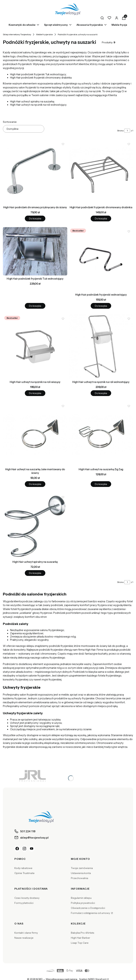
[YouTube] (32, 849)
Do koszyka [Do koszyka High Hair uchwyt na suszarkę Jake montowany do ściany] (35, 484)
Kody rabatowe (23, 868)
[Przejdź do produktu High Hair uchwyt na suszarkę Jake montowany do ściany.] (35, 434)
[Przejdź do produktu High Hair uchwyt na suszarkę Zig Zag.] (101, 434)
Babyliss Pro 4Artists (82, 933)
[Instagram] (24, 849)
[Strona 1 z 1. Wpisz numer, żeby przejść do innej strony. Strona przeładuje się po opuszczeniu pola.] (127, 131)
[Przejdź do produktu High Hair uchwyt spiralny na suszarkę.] (35, 526)
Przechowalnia (80, 878)
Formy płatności (24, 903)
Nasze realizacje (24, 938)
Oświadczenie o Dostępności (88, 908)
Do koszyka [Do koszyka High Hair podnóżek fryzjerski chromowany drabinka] (101, 218)
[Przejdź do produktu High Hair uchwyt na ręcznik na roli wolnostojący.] (101, 347)
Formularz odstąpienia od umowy (91, 913)
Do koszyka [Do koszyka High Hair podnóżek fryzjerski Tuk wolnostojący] (35, 306)
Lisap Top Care (80, 943)
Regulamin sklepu (81, 898)
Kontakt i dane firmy (26, 933)
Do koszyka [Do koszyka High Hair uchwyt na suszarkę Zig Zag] (101, 484)
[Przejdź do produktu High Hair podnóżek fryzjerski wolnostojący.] (101, 259)
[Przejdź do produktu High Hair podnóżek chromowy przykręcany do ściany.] (35, 172)
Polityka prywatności (83, 903)
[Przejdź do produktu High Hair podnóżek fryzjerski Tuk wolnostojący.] (35, 251)
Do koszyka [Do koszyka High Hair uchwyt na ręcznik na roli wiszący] (35, 393)
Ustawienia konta (81, 873)
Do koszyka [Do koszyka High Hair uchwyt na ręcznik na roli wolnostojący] (101, 393)
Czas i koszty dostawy (27, 898)
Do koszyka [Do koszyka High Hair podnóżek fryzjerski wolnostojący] (101, 306)
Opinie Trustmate (24, 873)
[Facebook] (17, 849)
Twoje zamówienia (82, 868)
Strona (120, 131)
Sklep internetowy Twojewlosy (17, 34)
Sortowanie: (10, 122)
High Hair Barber (81, 938)
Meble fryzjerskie (44, 34)
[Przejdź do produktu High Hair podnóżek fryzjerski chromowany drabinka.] (101, 172)
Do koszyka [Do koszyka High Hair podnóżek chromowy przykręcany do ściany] (35, 218)
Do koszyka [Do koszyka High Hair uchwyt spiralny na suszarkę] (35, 573)
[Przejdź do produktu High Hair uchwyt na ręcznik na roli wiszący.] (35, 347)
